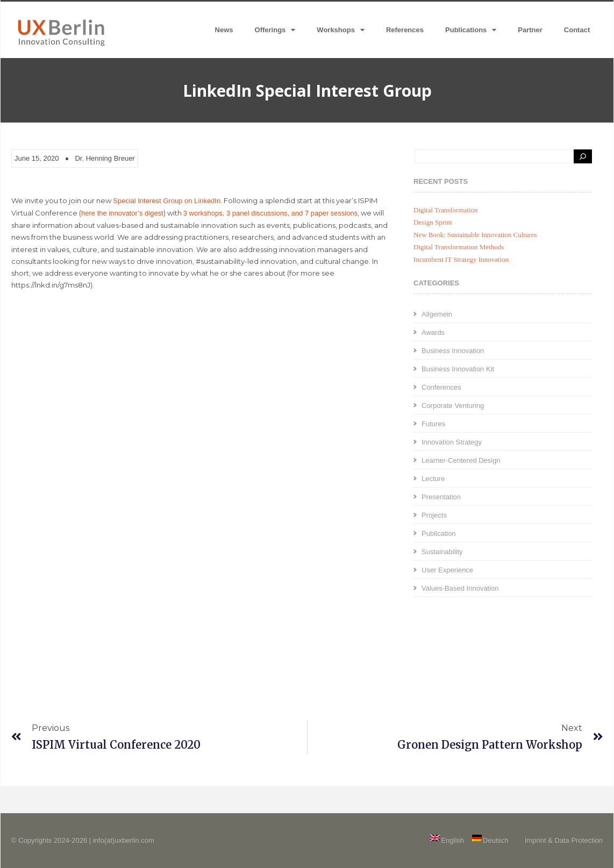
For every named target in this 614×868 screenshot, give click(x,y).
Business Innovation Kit (458, 369)
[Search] (583, 156)
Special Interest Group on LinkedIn (167, 201)
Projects (434, 515)
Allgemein (437, 314)
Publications (471, 30)
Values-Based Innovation (460, 588)
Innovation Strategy (452, 442)
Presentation (441, 497)
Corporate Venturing (453, 406)
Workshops (341, 30)
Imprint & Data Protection (564, 840)
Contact (577, 30)
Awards (433, 332)
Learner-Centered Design (461, 460)
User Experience (447, 570)
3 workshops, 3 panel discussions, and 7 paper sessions (270, 213)
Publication (439, 533)
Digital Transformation (446, 210)
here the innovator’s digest (122, 213)
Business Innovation (453, 351)
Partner (530, 30)
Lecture (433, 479)
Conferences (441, 387)
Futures (433, 424)
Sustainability (442, 552)
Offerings (275, 30)
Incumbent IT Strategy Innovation (461, 259)
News (224, 30)
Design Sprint (433, 222)
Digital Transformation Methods (459, 247)
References (405, 30)
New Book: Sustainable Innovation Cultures (475, 235)
